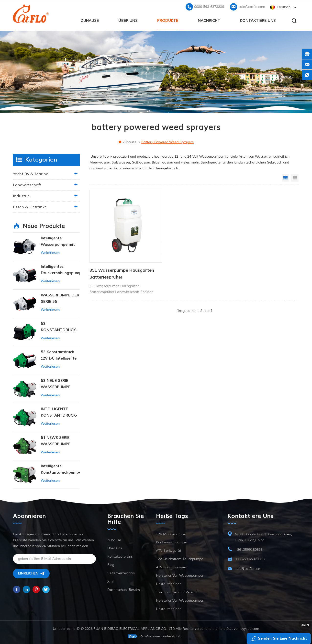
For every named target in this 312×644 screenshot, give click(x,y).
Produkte (168, 20)
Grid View (286, 177)
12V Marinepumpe (171, 534)
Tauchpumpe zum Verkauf (177, 592)
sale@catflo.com (252, 6)
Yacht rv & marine (31, 174)
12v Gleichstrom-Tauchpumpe (180, 558)
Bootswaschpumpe (171, 542)
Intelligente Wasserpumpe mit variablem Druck (58, 241)
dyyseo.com (250, 628)
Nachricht (209, 20)
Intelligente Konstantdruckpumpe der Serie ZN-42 (60, 469)
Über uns (128, 20)
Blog (111, 564)
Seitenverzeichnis (121, 573)
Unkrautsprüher (168, 583)
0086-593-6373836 (209, 6)
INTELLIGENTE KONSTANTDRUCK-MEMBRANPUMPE (59, 412)
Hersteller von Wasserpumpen (180, 575)
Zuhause (90, 20)
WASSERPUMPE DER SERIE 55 (60, 298)
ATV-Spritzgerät (169, 550)
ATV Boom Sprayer (171, 567)
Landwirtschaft (27, 185)
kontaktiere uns (258, 20)
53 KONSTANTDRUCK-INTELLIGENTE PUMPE (59, 327)
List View (295, 177)
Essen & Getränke (30, 207)
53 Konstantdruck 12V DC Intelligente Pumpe (59, 355)
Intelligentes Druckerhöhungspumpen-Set (60, 270)
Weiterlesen (50, 252)
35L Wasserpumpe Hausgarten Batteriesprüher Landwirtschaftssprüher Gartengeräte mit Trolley (122, 266)
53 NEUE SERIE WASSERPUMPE (56, 383)
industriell (22, 196)
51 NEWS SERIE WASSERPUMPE (56, 440)
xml (110, 581)
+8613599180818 (249, 549)
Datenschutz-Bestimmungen (126, 589)
